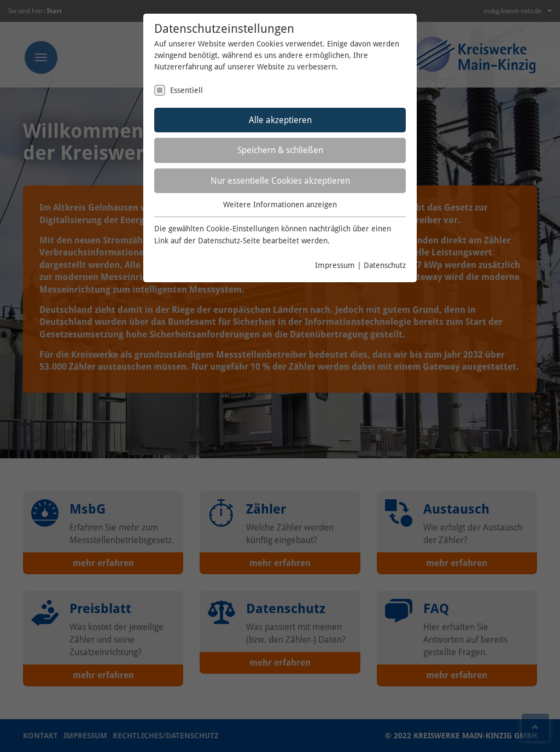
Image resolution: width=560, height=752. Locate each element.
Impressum (335, 265)
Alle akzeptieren (280, 120)
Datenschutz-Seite (229, 241)
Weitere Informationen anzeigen (280, 205)
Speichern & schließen (280, 150)
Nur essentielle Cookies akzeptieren (280, 181)
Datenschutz (385, 265)
